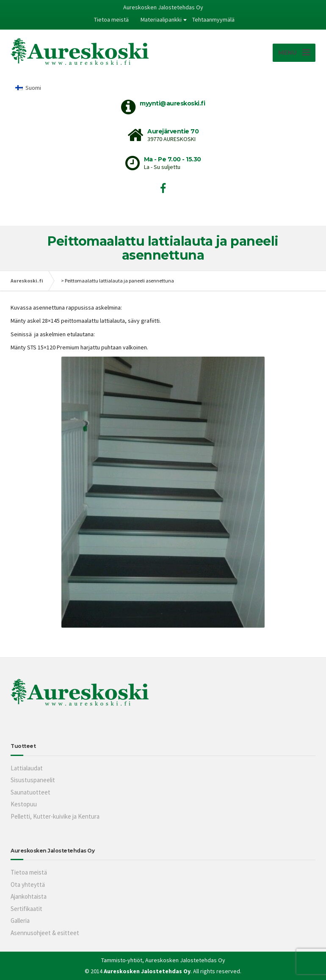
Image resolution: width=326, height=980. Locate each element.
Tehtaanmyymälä (213, 19)
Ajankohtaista (29, 896)
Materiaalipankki (161, 19)
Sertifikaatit (26, 909)
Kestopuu (24, 804)
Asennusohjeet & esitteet (45, 933)
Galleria (20, 920)
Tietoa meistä (111, 19)
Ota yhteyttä (28, 884)
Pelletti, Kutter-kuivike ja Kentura (55, 816)
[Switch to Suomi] (28, 87)
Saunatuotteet (30, 792)
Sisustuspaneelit (33, 780)
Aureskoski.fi (27, 281)
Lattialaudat (27, 768)
